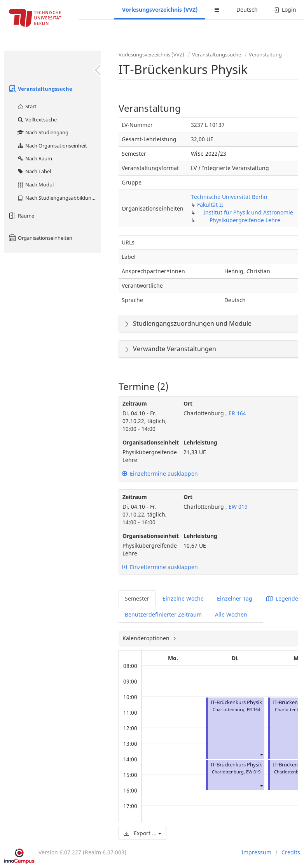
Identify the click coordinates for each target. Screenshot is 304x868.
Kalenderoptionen (147, 638)
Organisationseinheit (147, 442)
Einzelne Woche (183, 598)
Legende (282, 598)
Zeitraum (135, 403)
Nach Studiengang (43, 132)
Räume (21, 216)
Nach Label (34, 171)
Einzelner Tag (235, 598)
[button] (261, 755)
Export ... (142, 833)
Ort (188, 403)
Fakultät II (210, 205)
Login (285, 10)
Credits (291, 852)
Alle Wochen (231, 614)
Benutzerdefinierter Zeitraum (163, 614)
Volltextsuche (37, 119)
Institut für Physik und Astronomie (248, 212)
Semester (137, 598)
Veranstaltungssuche (40, 89)
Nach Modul (35, 184)
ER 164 (237, 413)
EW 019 (237, 507)
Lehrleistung (200, 442)
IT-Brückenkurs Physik (236, 702)
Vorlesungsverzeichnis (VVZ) (160, 10)
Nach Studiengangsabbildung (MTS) (59, 198)
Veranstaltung (265, 54)
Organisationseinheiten (40, 238)
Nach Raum (34, 158)
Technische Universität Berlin (229, 197)
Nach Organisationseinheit (52, 146)
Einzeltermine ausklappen (160, 474)
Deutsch (247, 10)
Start (27, 106)
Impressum (256, 852)
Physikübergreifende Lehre (245, 220)
